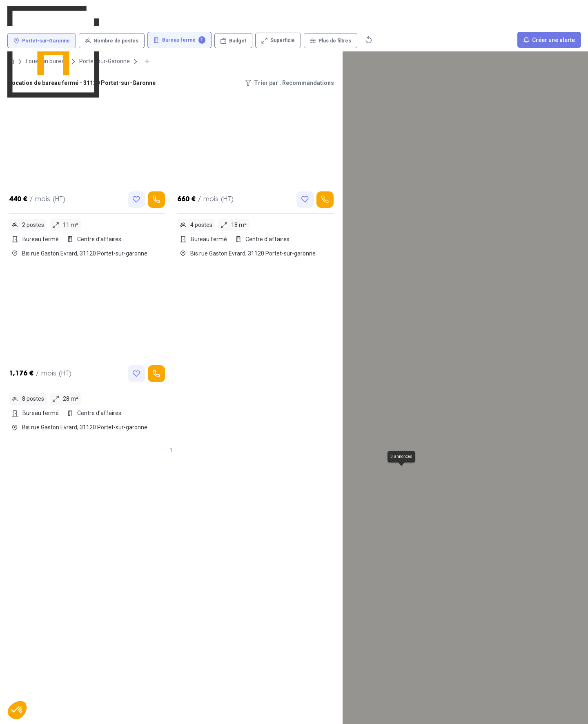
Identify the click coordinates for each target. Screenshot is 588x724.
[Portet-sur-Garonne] (42, 41)
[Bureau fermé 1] (180, 40)
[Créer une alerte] (549, 40)
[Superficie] (278, 40)
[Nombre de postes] (112, 41)
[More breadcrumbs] (147, 61)
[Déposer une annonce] (516, 14)
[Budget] (233, 41)
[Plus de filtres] (331, 41)
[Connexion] (447, 14)
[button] (17, 710)
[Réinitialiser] (369, 40)
